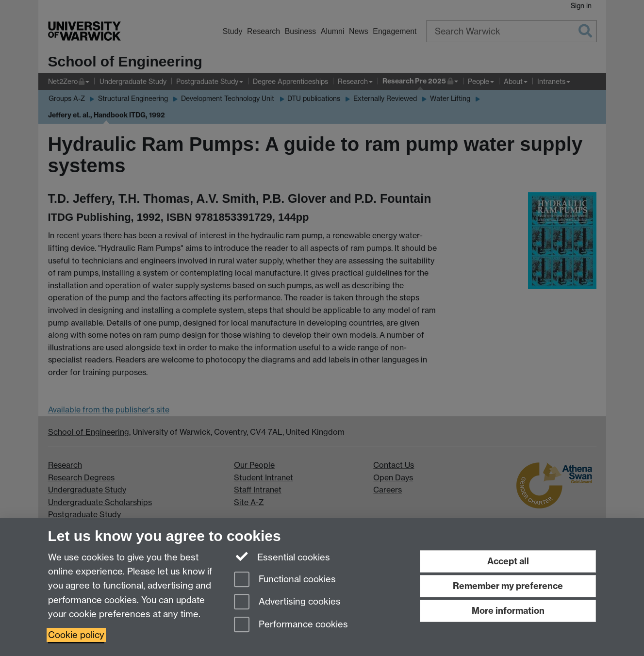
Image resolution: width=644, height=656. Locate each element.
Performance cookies (291, 625)
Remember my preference (508, 586)
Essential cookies (282, 557)
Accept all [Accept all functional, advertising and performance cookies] (508, 561)
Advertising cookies (287, 602)
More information (508, 611)
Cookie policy (76, 635)
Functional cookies (285, 580)
